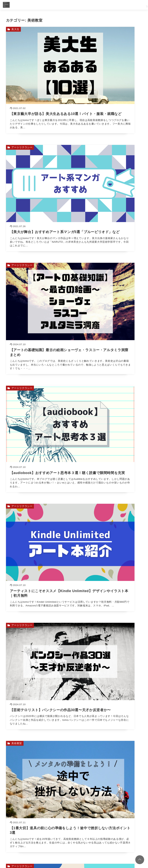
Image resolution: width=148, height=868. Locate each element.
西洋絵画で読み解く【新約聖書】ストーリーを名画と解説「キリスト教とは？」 (79, 619)
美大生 (15, 29)
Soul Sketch (106, 5)
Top (81, 5)
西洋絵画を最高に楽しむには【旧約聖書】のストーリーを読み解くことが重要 (77, 643)
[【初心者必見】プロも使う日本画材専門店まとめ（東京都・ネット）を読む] (39, 449)
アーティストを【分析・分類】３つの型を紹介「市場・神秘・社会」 (72, 596)
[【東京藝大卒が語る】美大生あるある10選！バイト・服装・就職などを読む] (39, 67)
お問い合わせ (92, 843)
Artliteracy (123, 5)
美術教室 (17, 313)
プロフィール (72, 843)
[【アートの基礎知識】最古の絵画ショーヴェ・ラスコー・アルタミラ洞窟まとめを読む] (39, 162)
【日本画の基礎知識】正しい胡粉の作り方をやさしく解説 (65, 666)
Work (91, 5)
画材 (14, 410)
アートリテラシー (92, 29)
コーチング (36, 843)
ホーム (22, 843)
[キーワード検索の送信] (139, 704)
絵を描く (87, 410)
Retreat (139, 5)
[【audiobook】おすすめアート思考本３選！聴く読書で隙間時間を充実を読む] (109, 162)
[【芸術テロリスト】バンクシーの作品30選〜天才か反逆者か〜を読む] (109, 258)
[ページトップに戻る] (140, 860)
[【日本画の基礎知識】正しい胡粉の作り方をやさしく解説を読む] (109, 449)
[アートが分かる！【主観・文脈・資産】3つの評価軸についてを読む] (109, 354)
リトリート (54, 843)
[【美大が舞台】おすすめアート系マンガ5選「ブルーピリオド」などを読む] (109, 67)
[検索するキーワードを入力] (105, 704)
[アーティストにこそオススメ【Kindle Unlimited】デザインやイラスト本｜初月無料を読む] (39, 258)
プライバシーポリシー (117, 843)
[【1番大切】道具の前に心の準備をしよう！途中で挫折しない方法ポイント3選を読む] (39, 354)
